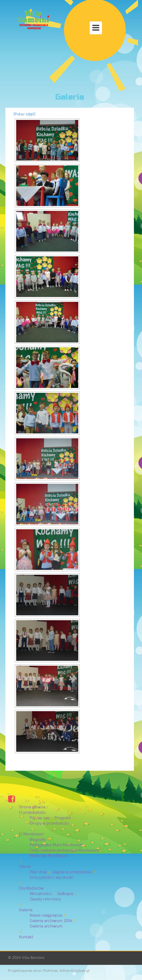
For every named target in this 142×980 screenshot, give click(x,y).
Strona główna (32, 807)
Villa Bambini (33, 958)
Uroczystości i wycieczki (51, 878)
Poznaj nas (39, 818)
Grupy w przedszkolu (49, 823)
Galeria (26, 910)
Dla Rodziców (31, 888)
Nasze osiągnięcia (46, 915)
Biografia (38, 840)
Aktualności (40, 894)
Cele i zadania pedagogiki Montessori (64, 850)
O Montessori (31, 834)
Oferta (25, 867)
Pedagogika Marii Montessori (56, 845)
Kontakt (26, 937)
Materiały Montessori (49, 856)
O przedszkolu (32, 813)
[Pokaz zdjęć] (24, 114)
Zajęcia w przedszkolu (72, 872)
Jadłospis (65, 894)
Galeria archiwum (46, 926)
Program (63, 818)
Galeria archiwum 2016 (51, 921)
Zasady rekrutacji (45, 899)
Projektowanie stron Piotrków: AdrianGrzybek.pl (49, 971)
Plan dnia (38, 872)
